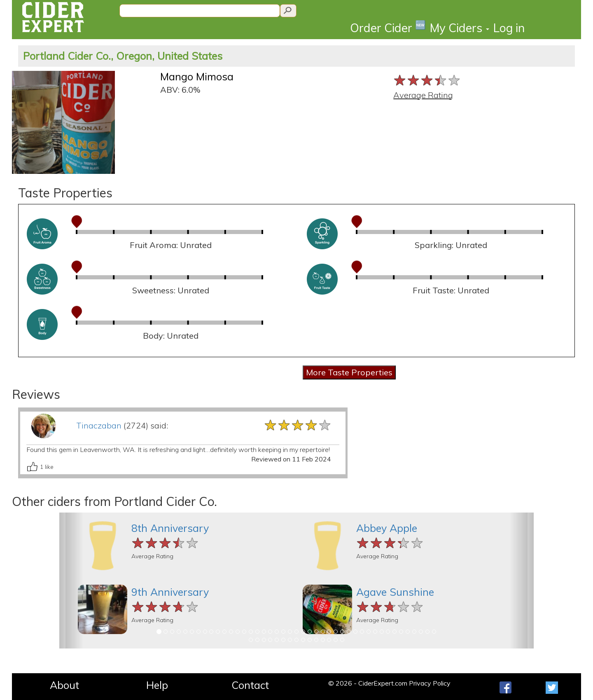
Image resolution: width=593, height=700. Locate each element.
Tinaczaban (99, 425)
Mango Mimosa (197, 76)
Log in (509, 28)
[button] (71, 581)
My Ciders (460, 28)
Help (157, 685)
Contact (250, 685)
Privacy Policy (430, 683)
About (64, 685)
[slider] (427, 80)
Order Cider (388, 27)
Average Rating (423, 95)
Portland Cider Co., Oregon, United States (123, 56)
